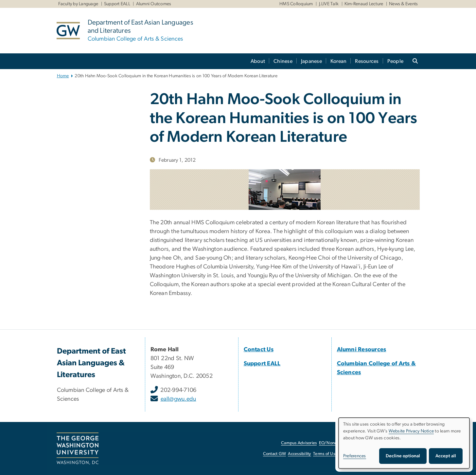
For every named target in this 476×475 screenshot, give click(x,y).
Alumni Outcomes (154, 4)
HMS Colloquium (296, 4)
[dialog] (404, 443)
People (396, 61)
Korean (339, 61)
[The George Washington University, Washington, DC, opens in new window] (78, 448)
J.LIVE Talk (329, 4)
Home (63, 76)
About (258, 61)
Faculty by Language (78, 4)
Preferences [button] (355, 456)
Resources (367, 61)
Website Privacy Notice (411, 431)
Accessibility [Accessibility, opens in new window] (299, 454)
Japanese (311, 61)
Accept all (446, 456)
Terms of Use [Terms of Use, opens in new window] (325, 454)
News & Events (403, 4)
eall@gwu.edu (178, 399)
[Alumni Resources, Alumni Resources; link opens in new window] (362, 350)
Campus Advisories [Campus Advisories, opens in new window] (299, 443)
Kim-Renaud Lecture (364, 4)
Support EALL (117, 4)
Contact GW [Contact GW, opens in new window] (275, 454)
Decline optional (403, 456)
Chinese (283, 61)
